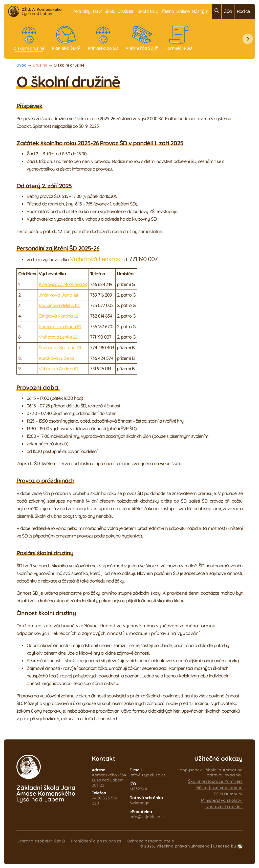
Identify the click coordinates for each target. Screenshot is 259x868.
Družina (40, 65)
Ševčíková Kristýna (57, 348)
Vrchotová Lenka (92, 259)
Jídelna (167, 11)
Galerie (183, 11)
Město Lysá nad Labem (219, 788)
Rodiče (243, 11)
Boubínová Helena (56, 305)
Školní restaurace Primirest (215, 781)
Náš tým (200, 11)
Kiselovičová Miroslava (60, 284)
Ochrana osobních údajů (41, 841)
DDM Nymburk (228, 794)
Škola (110, 11)
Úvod (21, 65)
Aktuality (82, 11)
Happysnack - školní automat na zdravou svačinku (210, 772)
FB (98, 11)
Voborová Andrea (56, 369)
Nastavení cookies (224, 807)
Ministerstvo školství (222, 800)
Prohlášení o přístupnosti (96, 841)
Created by (228, 846)
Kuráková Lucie (54, 358)
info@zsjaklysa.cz (148, 775)
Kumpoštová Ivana (57, 327)
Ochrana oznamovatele (150, 841)
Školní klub (148, 11)
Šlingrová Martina (56, 316)
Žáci (228, 11)
